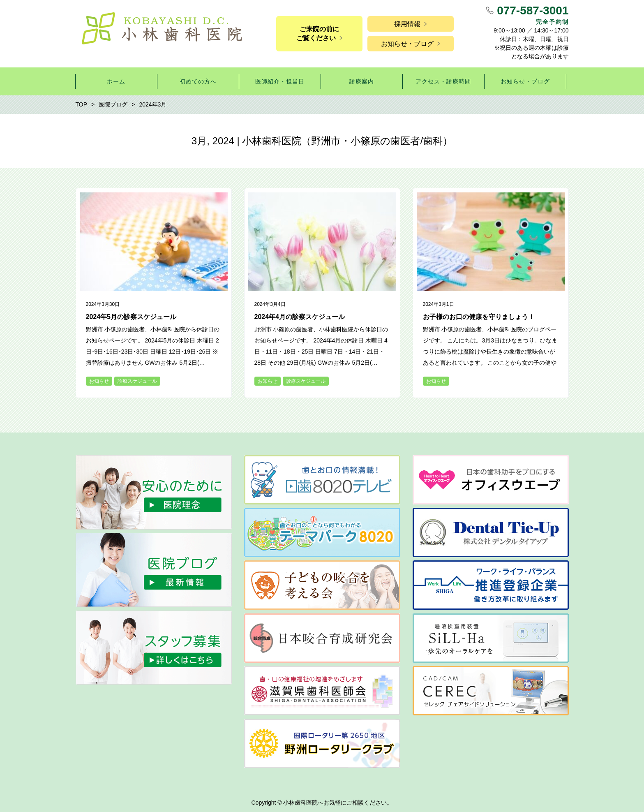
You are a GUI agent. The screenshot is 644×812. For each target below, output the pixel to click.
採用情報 (407, 24)
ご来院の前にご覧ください (318, 34)
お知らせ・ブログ (407, 44)
